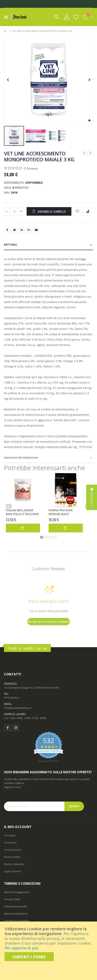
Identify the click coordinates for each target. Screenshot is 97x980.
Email (36, 230)
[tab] (48, 245)
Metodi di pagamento (17, 892)
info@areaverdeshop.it (18, 708)
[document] (49, 944)
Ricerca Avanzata (14, 864)
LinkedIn (22, 230)
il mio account (12, 850)
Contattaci (10, 843)
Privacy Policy (12, 899)
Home (5, 31)
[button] (89, 121)
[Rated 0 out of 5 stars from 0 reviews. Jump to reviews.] (21, 168)
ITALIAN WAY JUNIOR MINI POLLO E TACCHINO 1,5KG (22, 512)
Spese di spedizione (16, 914)
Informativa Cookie (15, 906)
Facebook (7, 230)
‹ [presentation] (9, 506)
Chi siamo (10, 835)
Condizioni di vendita (17, 921)
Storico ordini (12, 857)
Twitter (14, 230)
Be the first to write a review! (48, 622)
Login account (12, 871)
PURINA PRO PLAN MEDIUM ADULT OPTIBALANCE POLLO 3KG (65, 512)
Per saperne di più (21, 948)
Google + (29, 230)
